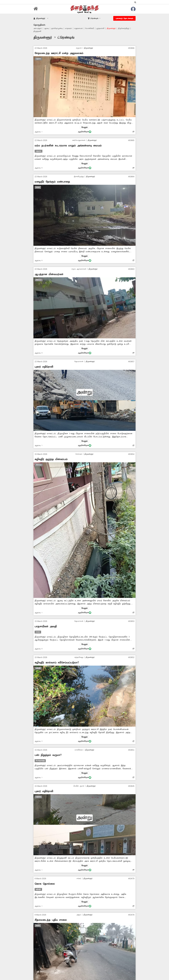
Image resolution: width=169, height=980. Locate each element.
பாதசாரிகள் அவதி (46, 627)
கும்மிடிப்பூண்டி (58, 29)
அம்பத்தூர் (38, 29)
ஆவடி (47, 29)
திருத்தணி (37, 32)
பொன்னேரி (91, 29)
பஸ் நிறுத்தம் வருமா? (48, 756)
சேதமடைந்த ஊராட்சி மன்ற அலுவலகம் (59, 54)
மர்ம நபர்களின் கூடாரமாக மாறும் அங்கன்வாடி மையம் (68, 146)
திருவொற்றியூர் (126, 29)
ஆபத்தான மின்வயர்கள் (49, 275)
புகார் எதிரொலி (44, 368)
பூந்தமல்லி (102, 29)
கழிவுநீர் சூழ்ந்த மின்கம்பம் (51, 460)
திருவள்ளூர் (113, 29)
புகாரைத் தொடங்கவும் (124, 18)
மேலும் (84, 128)
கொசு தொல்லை (45, 885)
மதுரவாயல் (80, 29)
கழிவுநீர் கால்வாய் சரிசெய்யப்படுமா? (57, 664)
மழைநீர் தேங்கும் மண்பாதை (52, 182)
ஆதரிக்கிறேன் (84, 132)
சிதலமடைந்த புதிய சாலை (51, 922)
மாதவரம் (69, 29)
